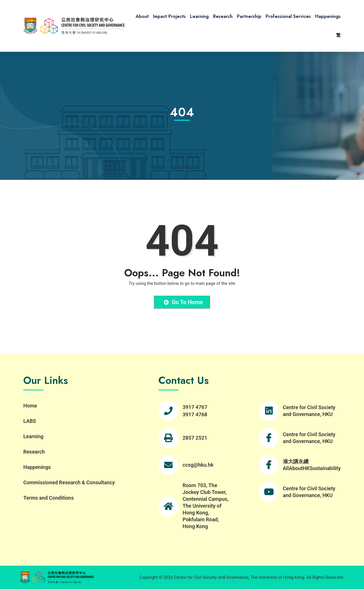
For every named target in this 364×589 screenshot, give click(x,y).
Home (30, 406)
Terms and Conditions (48, 498)
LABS (30, 421)
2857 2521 (195, 438)
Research (223, 16)
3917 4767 (195, 407)
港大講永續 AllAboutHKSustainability (312, 465)
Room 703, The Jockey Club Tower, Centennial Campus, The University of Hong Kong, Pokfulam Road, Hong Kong (206, 506)
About (142, 16)
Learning (199, 16)
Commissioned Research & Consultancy (69, 482)
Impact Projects (169, 16)
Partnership (249, 16)
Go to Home (183, 302)
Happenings (328, 16)
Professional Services (288, 16)
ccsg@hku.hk (198, 465)
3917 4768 (195, 414)
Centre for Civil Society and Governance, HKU (309, 411)
